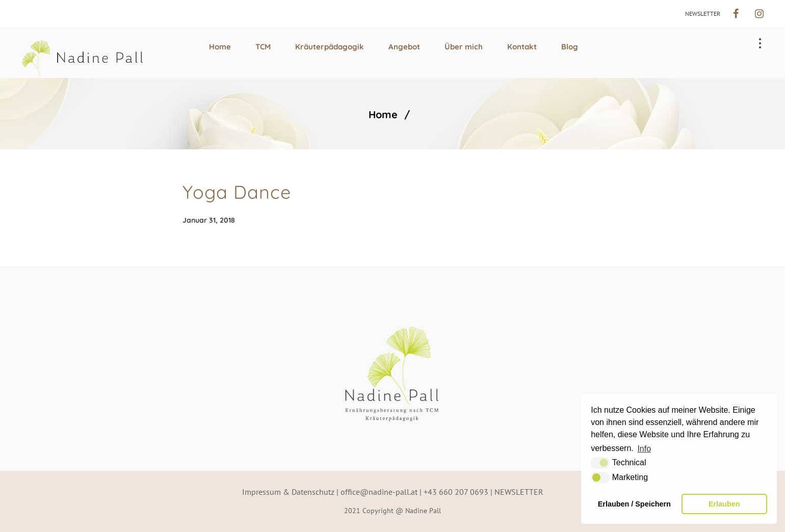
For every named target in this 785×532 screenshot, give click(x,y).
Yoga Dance (237, 192)
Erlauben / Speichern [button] (634, 504)
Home (383, 115)
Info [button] (644, 449)
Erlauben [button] (724, 504)
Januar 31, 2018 (209, 220)
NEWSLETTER (703, 14)
